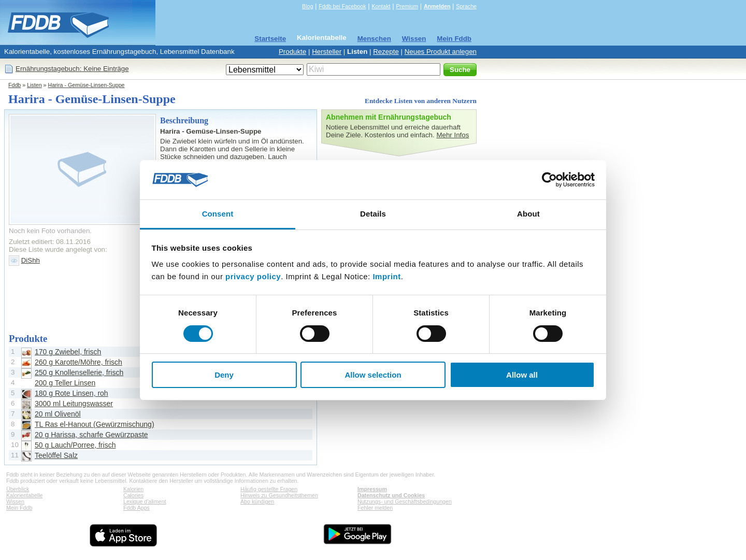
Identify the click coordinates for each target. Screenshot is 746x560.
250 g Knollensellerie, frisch (79, 372)
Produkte (292, 52)
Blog (307, 6)
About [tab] (528, 214)
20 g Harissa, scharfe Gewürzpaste (91, 435)
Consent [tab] (218, 214)
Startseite (270, 39)
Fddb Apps (137, 508)
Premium (407, 6)
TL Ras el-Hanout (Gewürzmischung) (95, 424)
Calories (133, 495)
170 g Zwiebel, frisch (68, 352)
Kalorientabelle (322, 38)
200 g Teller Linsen (65, 383)
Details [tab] (373, 214)
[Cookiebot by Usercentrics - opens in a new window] (549, 180)
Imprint (386, 276)
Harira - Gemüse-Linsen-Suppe (86, 85)
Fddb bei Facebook (342, 6)
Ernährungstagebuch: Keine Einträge (72, 69)
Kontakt (381, 6)
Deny (224, 375)
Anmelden (437, 6)
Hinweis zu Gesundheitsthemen (279, 495)
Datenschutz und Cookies (391, 495)
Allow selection (373, 375)
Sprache (466, 6)
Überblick (18, 489)
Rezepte (386, 52)
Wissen (414, 39)
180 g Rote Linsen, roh (71, 393)
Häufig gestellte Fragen (269, 489)
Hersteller (327, 52)
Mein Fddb (454, 39)
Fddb (15, 85)
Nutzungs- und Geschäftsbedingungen (405, 501)
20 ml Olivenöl (58, 414)
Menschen (374, 39)
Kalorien (133, 489)
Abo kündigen (257, 501)
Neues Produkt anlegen (441, 52)
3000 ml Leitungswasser (74, 404)
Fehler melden (375, 508)
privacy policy (253, 276)
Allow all (522, 375)
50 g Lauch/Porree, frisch (75, 445)
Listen (357, 52)
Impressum (372, 489)
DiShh (31, 260)
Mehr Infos (453, 135)
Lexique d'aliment (145, 501)
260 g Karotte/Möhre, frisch (78, 362)
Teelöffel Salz (56, 455)
